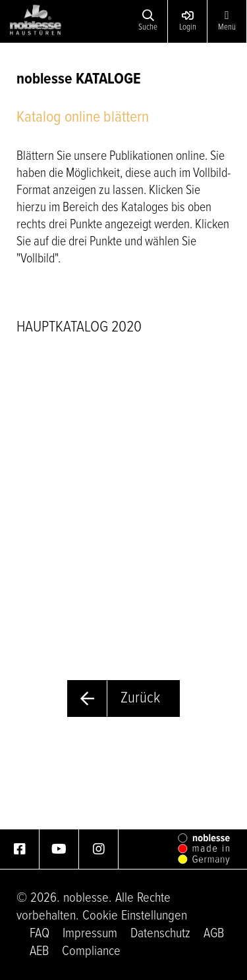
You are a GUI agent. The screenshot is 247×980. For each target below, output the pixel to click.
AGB (214, 934)
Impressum (90, 934)
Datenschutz (160, 934)
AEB (39, 951)
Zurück (140, 698)
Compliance (91, 951)
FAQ (40, 934)
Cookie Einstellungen (135, 916)
